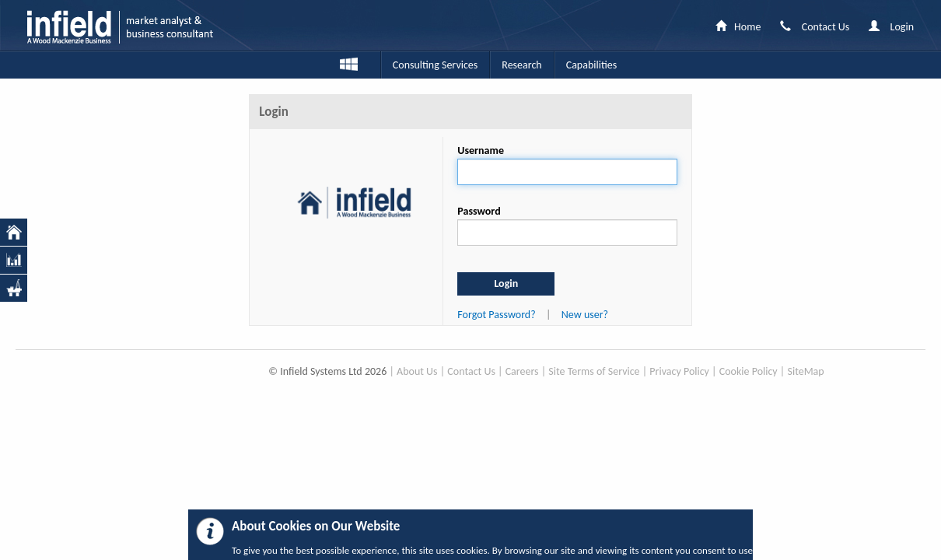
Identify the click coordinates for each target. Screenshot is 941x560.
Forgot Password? (496, 315)
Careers (522, 371)
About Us (417, 371)
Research (521, 65)
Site (795, 371)
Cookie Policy (749, 371)
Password (479, 211)
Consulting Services (435, 65)
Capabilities (591, 65)
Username (481, 150)
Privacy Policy (679, 371)
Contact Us (471, 371)
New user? (585, 315)
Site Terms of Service (594, 371)
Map (814, 371)
